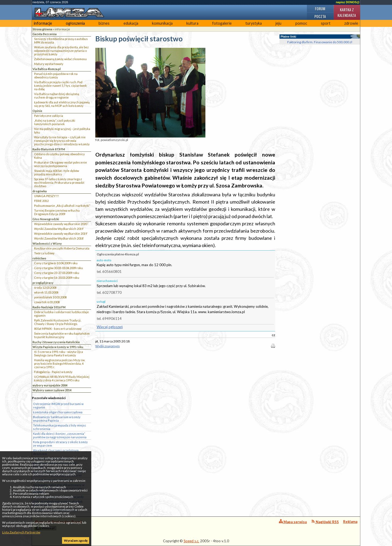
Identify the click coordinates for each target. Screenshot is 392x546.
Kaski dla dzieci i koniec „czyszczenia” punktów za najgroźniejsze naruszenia (60, 435)
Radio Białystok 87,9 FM (49, 149)
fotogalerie (222, 23)
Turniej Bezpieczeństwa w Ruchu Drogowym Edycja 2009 (57, 212)
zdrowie (351, 23)
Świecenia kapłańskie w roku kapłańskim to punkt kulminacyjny (62, 335)
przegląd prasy (43, 283)
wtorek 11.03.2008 (46, 292)
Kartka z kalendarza (347, 12)
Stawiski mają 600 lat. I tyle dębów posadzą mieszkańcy (57, 172)
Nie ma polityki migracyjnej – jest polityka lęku (62, 131)
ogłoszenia (75, 23)
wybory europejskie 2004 (50, 385)
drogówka (40, 191)
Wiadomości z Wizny (47, 243)
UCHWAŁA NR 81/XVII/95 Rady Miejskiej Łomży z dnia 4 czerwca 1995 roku (62, 378)
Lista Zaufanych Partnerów (21, 532)
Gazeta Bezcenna (45, 34)
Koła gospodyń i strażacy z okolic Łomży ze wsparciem (60, 444)
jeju (278, 23)
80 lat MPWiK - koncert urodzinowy (58, 329)
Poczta (320, 16)
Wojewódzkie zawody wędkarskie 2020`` (61, 224)
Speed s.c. (191, 541)
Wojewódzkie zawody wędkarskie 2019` (61, 234)
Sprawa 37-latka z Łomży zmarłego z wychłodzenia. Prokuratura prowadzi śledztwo (59, 182)
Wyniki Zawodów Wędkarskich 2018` (59, 238)
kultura (192, 23)
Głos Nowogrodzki (46, 219)
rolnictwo (39, 258)
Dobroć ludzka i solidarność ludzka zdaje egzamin (61, 314)
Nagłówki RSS (325, 522)
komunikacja (162, 23)
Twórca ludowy (44, 253)
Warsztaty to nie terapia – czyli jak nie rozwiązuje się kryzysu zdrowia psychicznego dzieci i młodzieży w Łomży (62, 141)
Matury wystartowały (49, 64)
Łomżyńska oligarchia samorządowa (58, 412)
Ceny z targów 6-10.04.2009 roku (56, 263)
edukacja (131, 23)
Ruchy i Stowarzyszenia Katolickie (56, 342)
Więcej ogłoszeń (110, 327)
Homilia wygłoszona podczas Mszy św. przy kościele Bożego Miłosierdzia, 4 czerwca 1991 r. (60, 364)
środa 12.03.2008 (45, 288)
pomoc (301, 23)
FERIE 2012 (41, 201)
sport (326, 23)
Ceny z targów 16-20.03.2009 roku (57, 278)
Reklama (350, 522)
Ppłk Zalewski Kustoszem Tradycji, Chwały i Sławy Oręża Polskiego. (58, 322)
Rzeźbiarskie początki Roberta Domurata (62, 248)
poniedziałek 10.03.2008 (50, 297)
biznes (104, 23)
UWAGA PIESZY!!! (46, 196)
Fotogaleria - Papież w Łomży (53, 372)
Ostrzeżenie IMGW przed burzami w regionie (58, 406)
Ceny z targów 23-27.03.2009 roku (57, 273)
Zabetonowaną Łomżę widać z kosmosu (60, 59)
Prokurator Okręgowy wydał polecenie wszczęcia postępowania (61, 164)
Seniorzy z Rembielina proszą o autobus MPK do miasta (61, 41)
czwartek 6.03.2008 (47, 302)
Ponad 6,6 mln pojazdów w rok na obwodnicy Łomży (56, 75)
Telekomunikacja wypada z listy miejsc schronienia (60, 427)
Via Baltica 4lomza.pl (47, 69)
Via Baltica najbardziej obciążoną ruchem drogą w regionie (57, 96)
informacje (43, 23)
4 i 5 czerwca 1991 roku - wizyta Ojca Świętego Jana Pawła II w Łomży (59, 353)
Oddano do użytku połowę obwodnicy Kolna (59, 156)
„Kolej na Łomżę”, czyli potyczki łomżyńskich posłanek (55, 122)
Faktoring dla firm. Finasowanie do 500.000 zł (320, 42)
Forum (320, 8)
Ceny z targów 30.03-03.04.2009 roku (59, 268)
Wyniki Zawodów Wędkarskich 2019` (59, 229)
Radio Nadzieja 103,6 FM (49, 307)
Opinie (37, 111)
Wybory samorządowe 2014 (52, 390)
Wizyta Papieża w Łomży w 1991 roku (58, 347)
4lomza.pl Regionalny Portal (58, 525)
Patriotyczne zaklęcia (49, 116)
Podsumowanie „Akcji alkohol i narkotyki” (62, 206)
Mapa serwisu (293, 522)
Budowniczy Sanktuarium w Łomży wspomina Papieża (57, 419)
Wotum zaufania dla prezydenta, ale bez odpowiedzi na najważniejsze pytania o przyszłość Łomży (61, 51)
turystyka (254, 23)
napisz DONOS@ (348, 2)
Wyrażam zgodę (76, 540)
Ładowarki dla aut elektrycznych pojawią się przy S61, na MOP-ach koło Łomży (62, 104)
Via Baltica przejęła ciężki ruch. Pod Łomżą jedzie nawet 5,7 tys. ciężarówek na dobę (60, 86)
